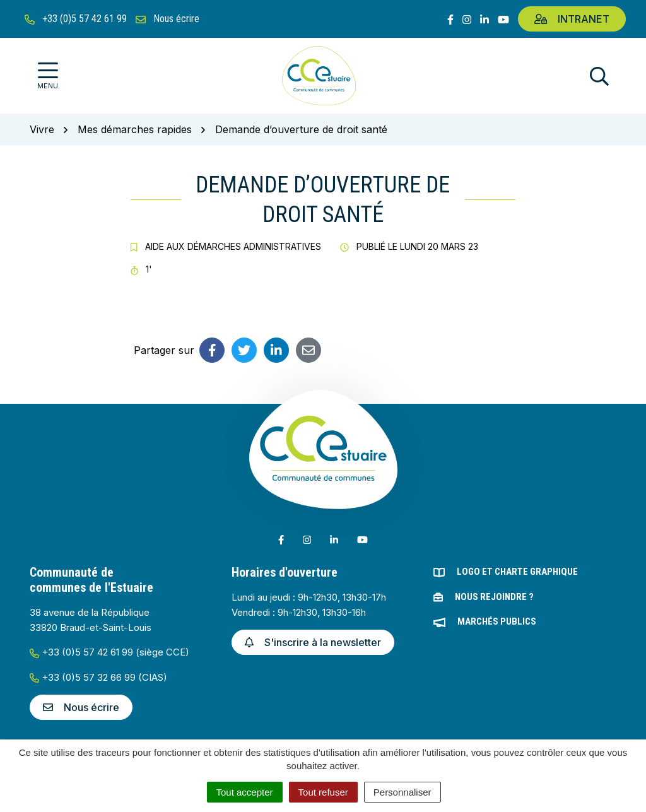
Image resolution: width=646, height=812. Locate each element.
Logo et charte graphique (517, 572)
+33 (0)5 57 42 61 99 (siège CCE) (109, 652)
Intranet (572, 19)
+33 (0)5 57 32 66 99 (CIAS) (98, 677)
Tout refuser (323, 792)
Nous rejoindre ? (494, 597)
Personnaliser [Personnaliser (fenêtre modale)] (402, 792)
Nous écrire (81, 707)
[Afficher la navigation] (48, 76)
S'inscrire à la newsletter (313, 642)
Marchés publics (497, 621)
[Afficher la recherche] (599, 76)
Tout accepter (245, 792)
